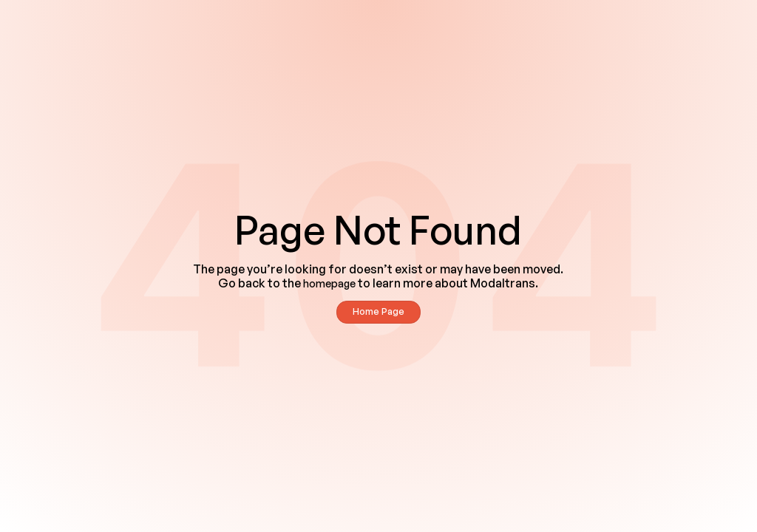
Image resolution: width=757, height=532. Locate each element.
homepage (329, 283)
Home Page (378, 311)
